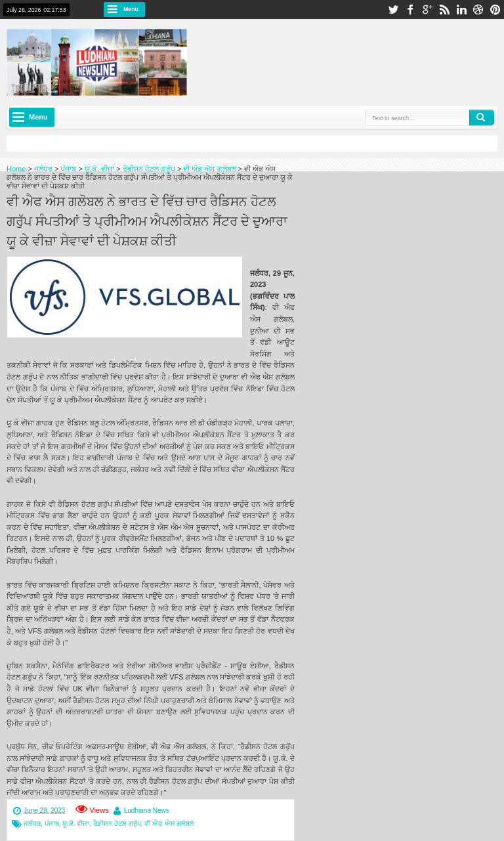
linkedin (461, 10)
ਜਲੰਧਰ (32, 824)
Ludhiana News (147, 810)
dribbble (478, 10)
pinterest (495, 10)
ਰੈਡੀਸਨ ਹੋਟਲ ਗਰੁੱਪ (117, 824)
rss (444, 10)
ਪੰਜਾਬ (52, 824)
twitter (393, 10)
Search (482, 118)
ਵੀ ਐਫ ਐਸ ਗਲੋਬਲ (169, 824)
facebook (410, 10)
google (427, 10)
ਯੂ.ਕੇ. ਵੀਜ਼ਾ (76, 824)
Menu (131, 9)
